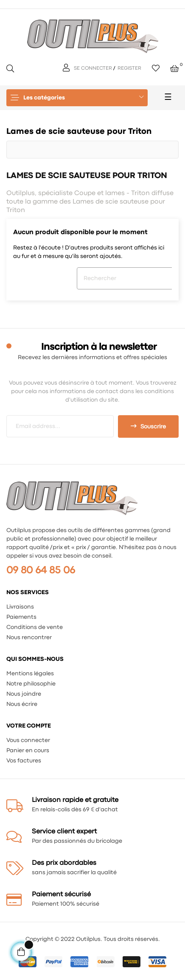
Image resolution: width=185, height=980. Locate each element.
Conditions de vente (35, 627)
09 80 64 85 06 (41, 571)
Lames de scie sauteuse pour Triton (79, 132)
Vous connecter (28, 740)
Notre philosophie (31, 684)
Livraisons (20, 607)
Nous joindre (24, 694)
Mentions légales (30, 674)
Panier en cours (28, 751)
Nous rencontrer (29, 637)
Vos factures (24, 761)
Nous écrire (22, 704)
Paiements (21, 617)
